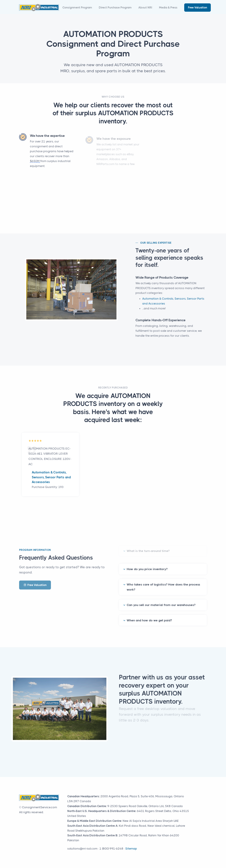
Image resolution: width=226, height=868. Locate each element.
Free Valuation (197, 7)
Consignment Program (77, 7)
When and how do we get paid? (149, 616)
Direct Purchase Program (115, 7)
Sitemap (131, 849)
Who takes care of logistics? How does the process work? (163, 582)
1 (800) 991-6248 (111, 849)
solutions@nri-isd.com (82, 849)
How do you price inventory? (147, 565)
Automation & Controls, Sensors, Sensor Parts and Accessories (51, 477)
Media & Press (168, 7)
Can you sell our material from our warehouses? (161, 600)
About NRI (145, 7)
